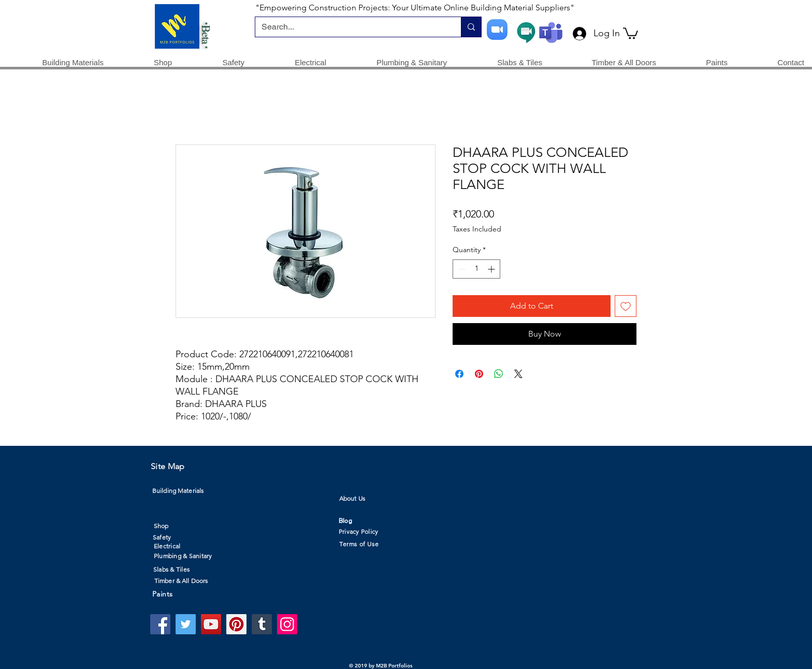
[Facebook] (160, 624)
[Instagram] (287, 624)
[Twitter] (186, 624)
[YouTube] (211, 624)
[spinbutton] (476, 269)
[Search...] (350, 27)
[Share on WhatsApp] (499, 374)
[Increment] (492, 269)
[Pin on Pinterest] (479, 374)
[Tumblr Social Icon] (262, 624)
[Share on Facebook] (459, 374)
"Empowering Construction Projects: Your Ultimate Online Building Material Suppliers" (415, 8)
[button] (630, 33)
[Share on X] (518, 374)
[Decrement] (461, 269)
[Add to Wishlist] (626, 306)
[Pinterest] (236, 624)
